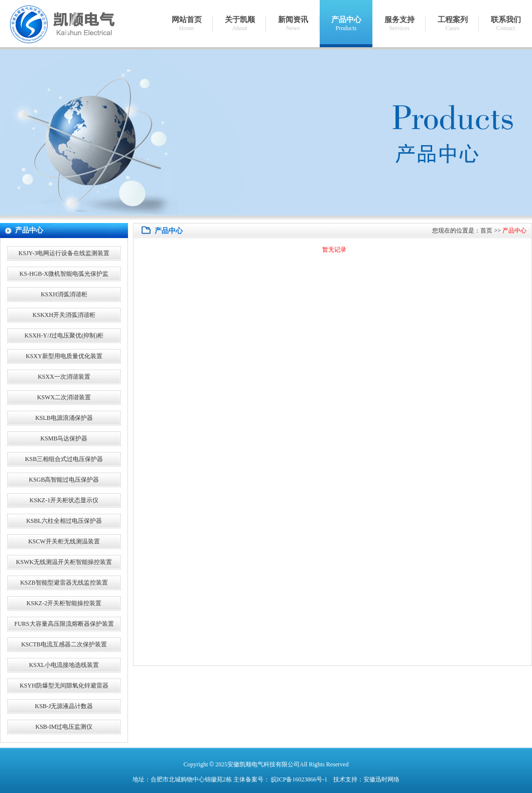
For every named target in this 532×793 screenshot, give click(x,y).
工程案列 (452, 24)
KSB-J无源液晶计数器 (64, 706)
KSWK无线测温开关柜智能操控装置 (64, 562)
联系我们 (506, 24)
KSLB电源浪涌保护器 (64, 418)
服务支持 (399, 24)
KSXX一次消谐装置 (64, 377)
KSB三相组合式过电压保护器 (64, 459)
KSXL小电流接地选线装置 (64, 665)
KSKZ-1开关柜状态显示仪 (64, 500)
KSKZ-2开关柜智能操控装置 (64, 603)
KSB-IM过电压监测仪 (64, 727)
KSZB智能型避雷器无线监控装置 (64, 583)
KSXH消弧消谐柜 (64, 294)
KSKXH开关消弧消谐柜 (64, 315)
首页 (486, 231)
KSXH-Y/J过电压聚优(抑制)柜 (64, 335)
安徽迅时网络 (381, 779)
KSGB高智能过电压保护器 (64, 480)
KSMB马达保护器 (64, 438)
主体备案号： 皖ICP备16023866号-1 (281, 779)
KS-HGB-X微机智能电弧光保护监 (64, 274)
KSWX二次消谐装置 (64, 397)
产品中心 (346, 24)
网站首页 (186, 24)
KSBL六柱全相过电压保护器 (64, 521)
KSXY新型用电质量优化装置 (64, 356)
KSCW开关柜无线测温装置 (64, 541)
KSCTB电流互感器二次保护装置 (64, 644)
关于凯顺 (240, 24)
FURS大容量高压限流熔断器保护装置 (64, 624)
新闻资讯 (293, 24)
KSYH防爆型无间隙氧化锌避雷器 (64, 686)
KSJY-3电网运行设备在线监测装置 (64, 253)
